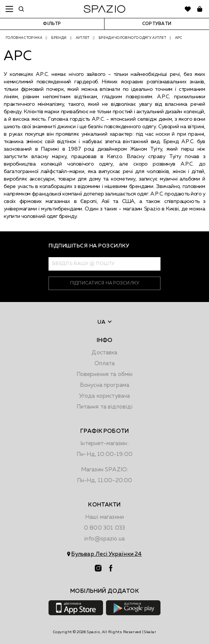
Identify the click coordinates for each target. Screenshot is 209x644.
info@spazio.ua (104, 539)
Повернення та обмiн (105, 374)
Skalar (150, 632)
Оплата (105, 363)
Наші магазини (104, 517)
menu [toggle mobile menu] (9, 9)
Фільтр (52, 24)
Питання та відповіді (105, 407)
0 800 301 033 (104, 528)
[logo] (104, 9)
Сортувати (157, 24)
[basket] (200, 9)
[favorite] (188, 9)
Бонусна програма (104, 385)
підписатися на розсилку (105, 283)
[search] (21, 9)
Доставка (104, 353)
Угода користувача (105, 396)
